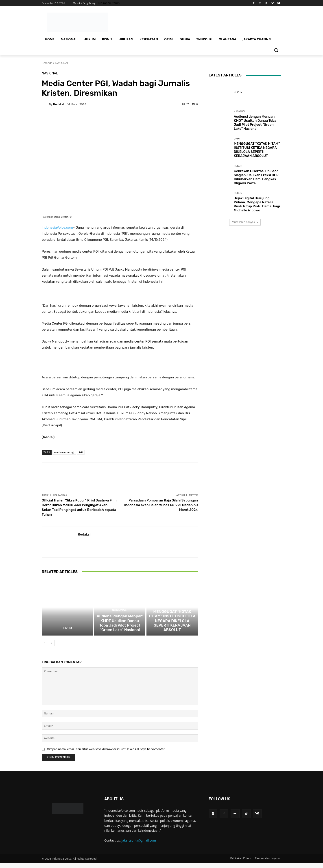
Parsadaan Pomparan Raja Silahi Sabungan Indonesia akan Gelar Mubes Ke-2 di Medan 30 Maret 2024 (161, 505)
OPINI (172, 617)
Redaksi (59, 104)
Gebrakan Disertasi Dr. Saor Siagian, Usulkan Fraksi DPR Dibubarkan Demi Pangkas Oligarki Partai (256, 177)
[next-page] (52, 648)
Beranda (47, 63)
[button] (276, 50)
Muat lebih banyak (245, 222)
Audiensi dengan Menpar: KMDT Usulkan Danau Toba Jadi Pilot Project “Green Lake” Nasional (120, 629)
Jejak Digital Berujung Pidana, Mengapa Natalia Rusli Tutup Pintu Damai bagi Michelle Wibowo (257, 204)
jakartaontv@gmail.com (139, 845)
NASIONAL (62, 63)
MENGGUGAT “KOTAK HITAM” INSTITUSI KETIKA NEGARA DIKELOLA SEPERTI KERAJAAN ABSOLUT (172, 629)
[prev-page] (45, 648)
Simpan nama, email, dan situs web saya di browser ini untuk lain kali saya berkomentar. (106, 754)
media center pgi (64, 452)
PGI (81, 452)
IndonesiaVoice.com (57, 228)
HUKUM (67, 634)
